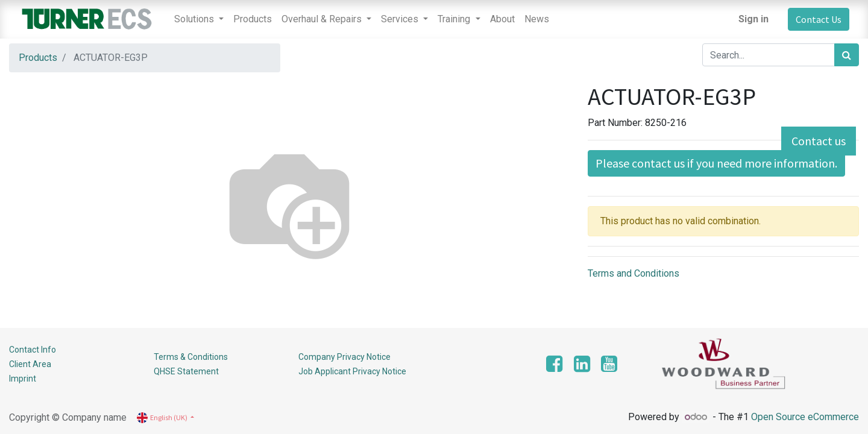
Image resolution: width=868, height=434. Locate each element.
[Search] (847, 55)
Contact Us (819, 19)
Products (38, 58)
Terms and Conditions (634, 273)
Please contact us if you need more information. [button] (716, 163)
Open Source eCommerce (805, 417)
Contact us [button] (819, 141)
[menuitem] (253, 19)
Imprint (23, 379)
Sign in (753, 19)
